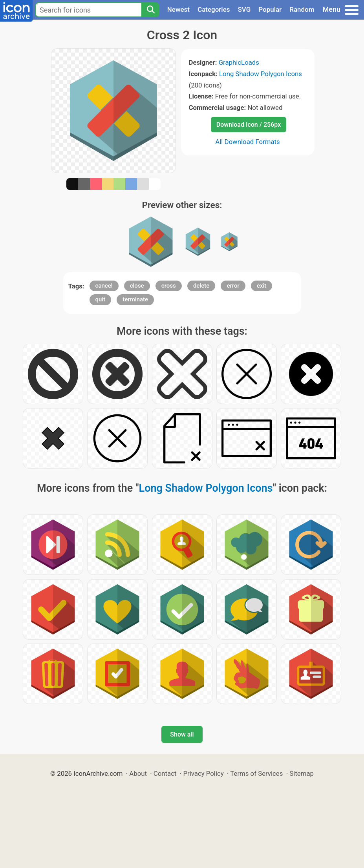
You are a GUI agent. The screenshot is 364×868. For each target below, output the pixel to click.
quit (101, 299)
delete (201, 286)
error (233, 286)
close (137, 286)
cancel (104, 286)
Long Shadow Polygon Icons (261, 74)
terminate (135, 299)
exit (262, 286)
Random (302, 9)
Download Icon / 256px (249, 125)
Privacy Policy (203, 773)
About (138, 773)
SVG (244, 9)
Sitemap (302, 773)
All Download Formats (248, 142)
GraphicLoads (239, 62)
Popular (270, 9)
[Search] (150, 10)
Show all (182, 734)
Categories (214, 9)
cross (169, 286)
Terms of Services (256, 773)
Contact (165, 773)
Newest (178, 9)
